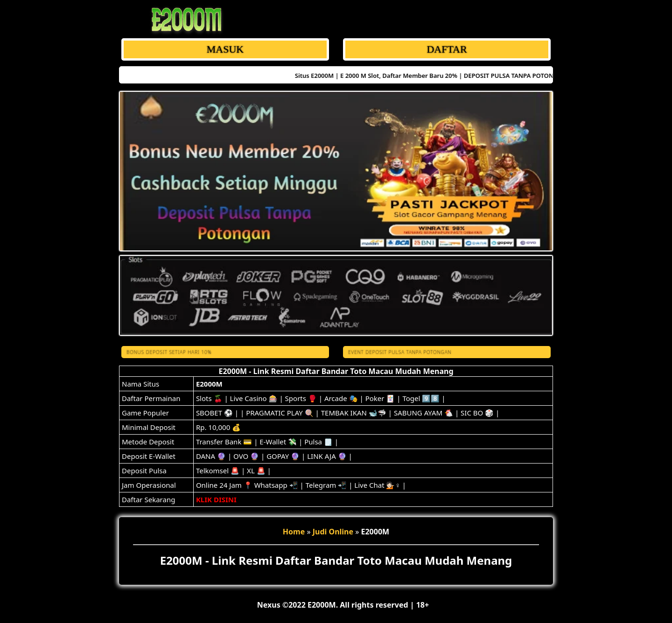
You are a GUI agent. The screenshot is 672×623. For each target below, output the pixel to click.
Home (294, 532)
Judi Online (333, 532)
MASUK (225, 49)
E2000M (209, 384)
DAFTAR (447, 49)
